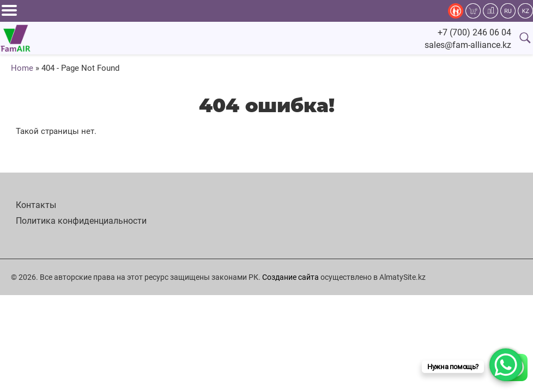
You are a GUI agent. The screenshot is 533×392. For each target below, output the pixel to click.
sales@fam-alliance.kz (468, 45)
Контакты (36, 205)
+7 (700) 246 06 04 (474, 32)
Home (22, 68)
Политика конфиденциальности (81, 221)
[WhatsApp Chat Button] (506, 365)
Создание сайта (290, 277)
